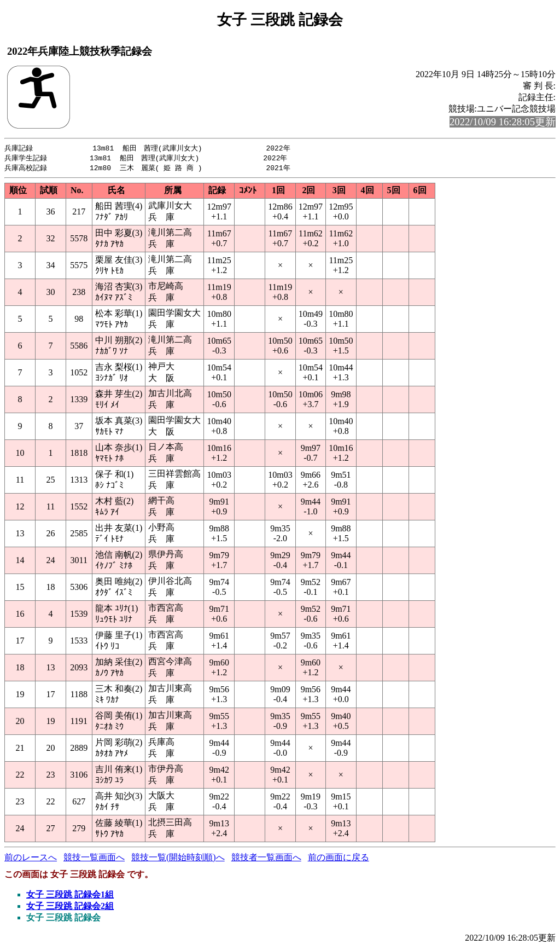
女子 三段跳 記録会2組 (70, 908)
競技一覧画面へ (94, 859)
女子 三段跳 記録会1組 (70, 896)
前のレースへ (31, 859)
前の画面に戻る (339, 859)
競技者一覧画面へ (266, 859)
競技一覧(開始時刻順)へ (178, 859)
